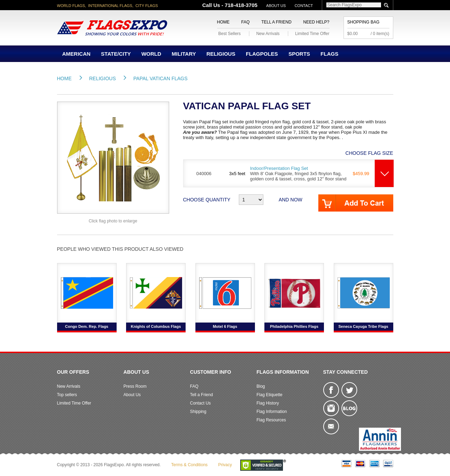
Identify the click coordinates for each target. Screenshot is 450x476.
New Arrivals (268, 34)
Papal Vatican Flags (161, 78)
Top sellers (67, 395)
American (77, 54)
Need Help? (316, 22)
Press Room (135, 386)
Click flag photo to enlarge (113, 221)
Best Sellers (229, 34)
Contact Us (200, 403)
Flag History (268, 403)
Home (223, 22)
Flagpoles (262, 54)
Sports (299, 54)
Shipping (198, 412)
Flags (329, 54)
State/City (116, 54)
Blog (261, 386)
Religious (221, 54)
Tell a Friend (276, 22)
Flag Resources (271, 420)
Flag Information (272, 412)
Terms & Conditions (189, 465)
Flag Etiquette (270, 395)
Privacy (225, 465)
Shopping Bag (364, 22)
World (151, 54)
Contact (304, 6)
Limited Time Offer (312, 34)
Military (184, 54)
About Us (276, 6)
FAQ (245, 22)
